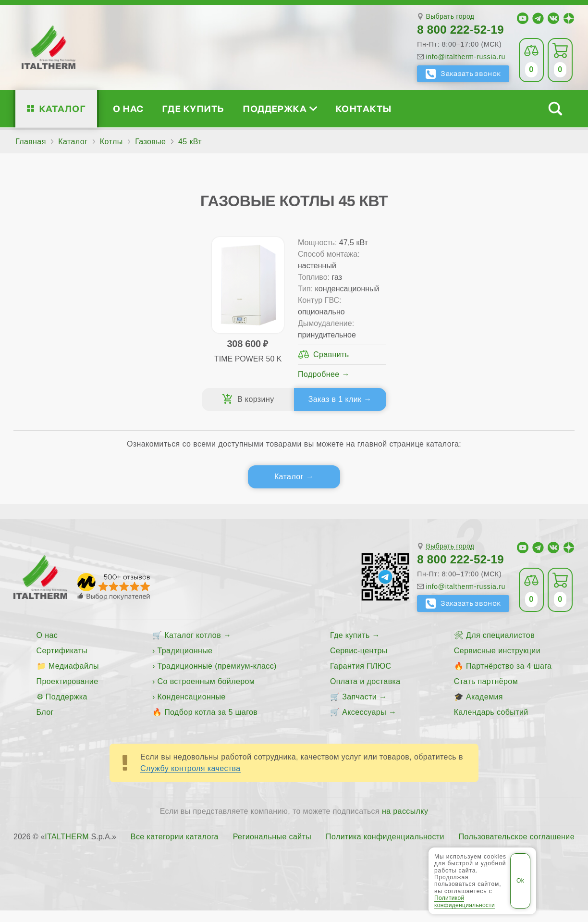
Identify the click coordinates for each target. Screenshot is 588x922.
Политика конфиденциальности (385, 848)
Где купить (193, 108)
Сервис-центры (359, 662)
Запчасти (359, 708)
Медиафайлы (74, 678)
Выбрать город (450, 17)
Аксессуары (364, 724)
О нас (128, 108)
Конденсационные (192, 708)
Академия (484, 708)
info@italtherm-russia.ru (465, 57)
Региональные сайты (272, 848)
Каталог (62, 108)
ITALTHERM (67, 848)
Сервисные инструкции (497, 662)
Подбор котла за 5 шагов (211, 724)
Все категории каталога (175, 848)
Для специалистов (500, 647)
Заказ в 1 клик (331, 411)
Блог (45, 724)
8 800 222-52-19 (460, 30)
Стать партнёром (486, 693)
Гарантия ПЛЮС (361, 678)
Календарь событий (491, 724)
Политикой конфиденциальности (465, 901)
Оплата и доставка (365, 693)
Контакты (364, 108)
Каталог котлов (193, 647)
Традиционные (185, 662)
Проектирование (67, 693)
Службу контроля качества (190, 780)
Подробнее (319, 386)
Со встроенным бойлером (206, 693)
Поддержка (280, 108)
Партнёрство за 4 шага (509, 678)
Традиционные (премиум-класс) (217, 678)
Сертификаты (62, 662)
